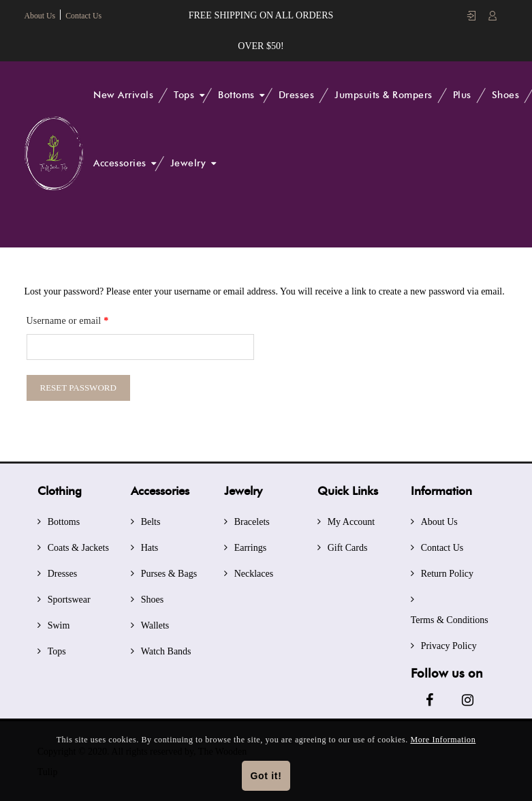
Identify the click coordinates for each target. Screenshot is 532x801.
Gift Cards (348, 546)
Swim (59, 623)
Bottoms (236, 95)
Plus (462, 95)
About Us (40, 16)
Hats (150, 546)
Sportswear (69, 598)
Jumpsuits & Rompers (384, 95)
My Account (351, 520)
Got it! (266, 776)
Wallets (155, 623)
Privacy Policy (449, 644)
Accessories (120, 163)
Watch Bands (166, 649)
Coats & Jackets (78, 546)
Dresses (297, 95)
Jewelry (188, 163)
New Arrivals (123, 95)
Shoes (506, 95)
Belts (151, 520)
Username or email (68, 317)
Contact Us (84, 16)
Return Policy (447, 572)
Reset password (78, 386)
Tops (184, 95)
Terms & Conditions (450, 618)
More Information (443, 740)
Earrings (250, 546)
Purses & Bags (169, 572)
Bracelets (252, 520)
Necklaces (254, 572)
